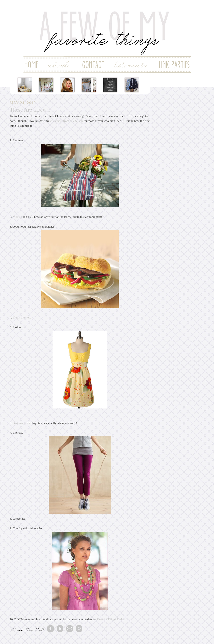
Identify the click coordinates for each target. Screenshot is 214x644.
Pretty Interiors (22, 317)
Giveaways (20, 423)
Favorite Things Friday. (111, 619)
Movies (17, 217)
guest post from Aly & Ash (67, 121)
